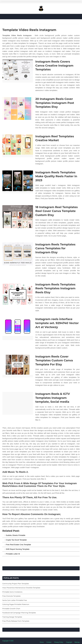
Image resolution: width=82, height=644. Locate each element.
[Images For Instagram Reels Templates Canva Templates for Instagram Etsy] (18, 254)
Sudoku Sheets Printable (16, 535)
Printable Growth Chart (11, 609)
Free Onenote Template (11, 596)
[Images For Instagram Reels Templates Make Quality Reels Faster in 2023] (18, 182)
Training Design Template (12, 617)
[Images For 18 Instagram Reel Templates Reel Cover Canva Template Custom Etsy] (18, 217)
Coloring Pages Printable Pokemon (16, 604)
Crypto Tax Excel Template (16, 540)
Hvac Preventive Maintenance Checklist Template (21, 588)
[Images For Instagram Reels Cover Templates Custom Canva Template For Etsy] (18, 366)
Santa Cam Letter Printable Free (15, 600)
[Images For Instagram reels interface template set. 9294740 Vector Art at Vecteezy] (18, 329)
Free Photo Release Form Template (16, 621)
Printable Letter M (13, 554)
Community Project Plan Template (16, 584)
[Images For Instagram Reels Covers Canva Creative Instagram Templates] (18, 71)
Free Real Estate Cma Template (18, 545)
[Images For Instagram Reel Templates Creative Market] (18, 146)
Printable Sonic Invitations (12, 592)
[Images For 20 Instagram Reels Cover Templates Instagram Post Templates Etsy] (18, 108)
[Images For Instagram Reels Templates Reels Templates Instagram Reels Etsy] (18, 294)
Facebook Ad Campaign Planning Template (19, 613)
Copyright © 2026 (8, 641)
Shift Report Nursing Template (18, 549)
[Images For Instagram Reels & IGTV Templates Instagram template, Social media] (18, 403)
